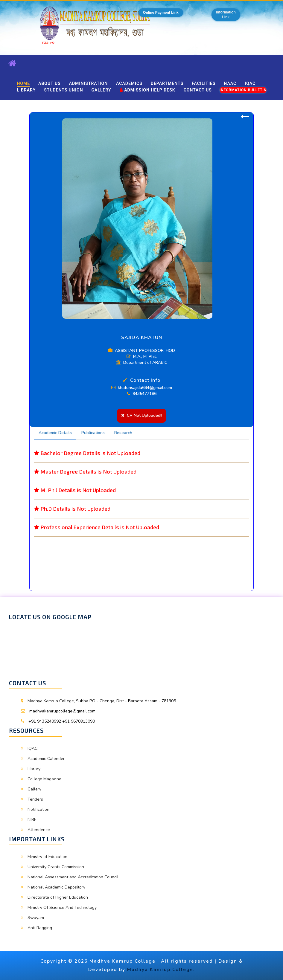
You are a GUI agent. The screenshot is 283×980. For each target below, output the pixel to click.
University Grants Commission (56, 867)
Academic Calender (46, 759)
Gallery (101, 90)
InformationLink (226, 15)
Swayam (36, 918)
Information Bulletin (243, 90)
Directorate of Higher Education (58, 897)
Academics (129, 83)
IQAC (250, 83)
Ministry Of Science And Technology (62, 908)
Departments (167, 83)
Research (123, 433)
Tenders (35, 799)
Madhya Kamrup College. (161, 969)
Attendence (39, 830)
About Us (50, 83)
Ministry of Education (47, 857)
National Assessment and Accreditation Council (73, 877)
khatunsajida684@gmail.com (142, 388)
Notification (38, 809)
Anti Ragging (40, 928)
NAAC (230, 83)
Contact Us (198, 90)
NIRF (32, 820)
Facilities (204, 83)
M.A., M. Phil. (142, 357)
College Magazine (44, 779)
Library (26, 90)
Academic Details (55, 433)
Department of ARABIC (142, 362)
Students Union (63, 90)
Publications (93, 433)
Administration (88, 83)
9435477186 (142, 394)
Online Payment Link (161, 13)
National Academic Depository (56, 887)
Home (23, 83)
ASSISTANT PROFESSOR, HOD (142, 351)
